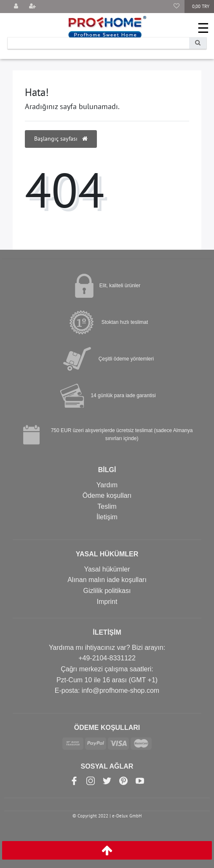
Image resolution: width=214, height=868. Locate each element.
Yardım (107, 485)
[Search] (198, 43)
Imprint (107, 602)
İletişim (107, 517)
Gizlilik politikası (107, 591)
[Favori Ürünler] (177, 7)
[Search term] (98, 43)
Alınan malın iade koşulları (107, 580)
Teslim (107, 506)
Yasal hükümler (107, 569)
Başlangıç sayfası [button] (61, 139)
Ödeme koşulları (107, 495)
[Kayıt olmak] (32, 7)
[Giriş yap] (16, 7)
